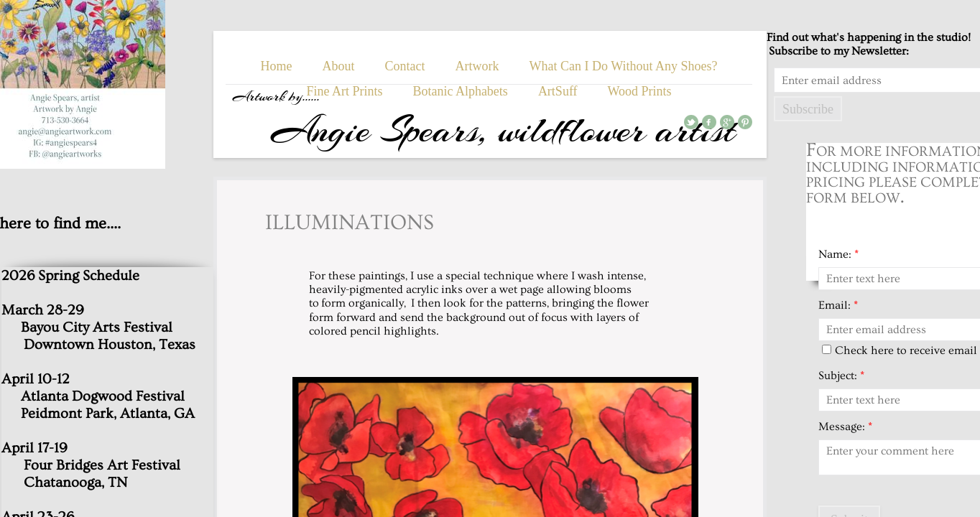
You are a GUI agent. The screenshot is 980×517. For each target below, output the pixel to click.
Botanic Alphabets (460, 91)
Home (277, 66)
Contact (405, 66)
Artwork (477, 66)
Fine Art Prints (344, 91)
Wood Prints (640, 91)
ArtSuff (558, 91)
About (339, 66)
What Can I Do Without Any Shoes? (624, 66)
